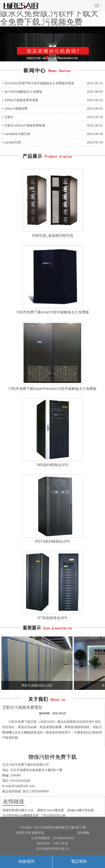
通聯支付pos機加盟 (50, 810)
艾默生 (9, 117)
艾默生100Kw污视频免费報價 (25, 125)
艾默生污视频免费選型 (61, 833)
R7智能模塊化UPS (52, 618)
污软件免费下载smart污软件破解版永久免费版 (52, 312)
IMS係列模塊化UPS (52, 465)
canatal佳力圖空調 (17, 134)
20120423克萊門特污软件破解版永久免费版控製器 (39, 83)
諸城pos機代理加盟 (81, 810)
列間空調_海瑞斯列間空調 (53, 236)
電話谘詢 (79, 861)
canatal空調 (13, 142)
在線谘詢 (26, 861)
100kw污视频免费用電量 (21, 100)
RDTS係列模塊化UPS (52, 541)
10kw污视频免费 (16, 109)
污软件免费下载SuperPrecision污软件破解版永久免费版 (53, 389)
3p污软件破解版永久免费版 (23, 92)
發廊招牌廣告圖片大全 (18, 810)
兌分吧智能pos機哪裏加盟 (21, 816)
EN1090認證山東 (54, 816)
